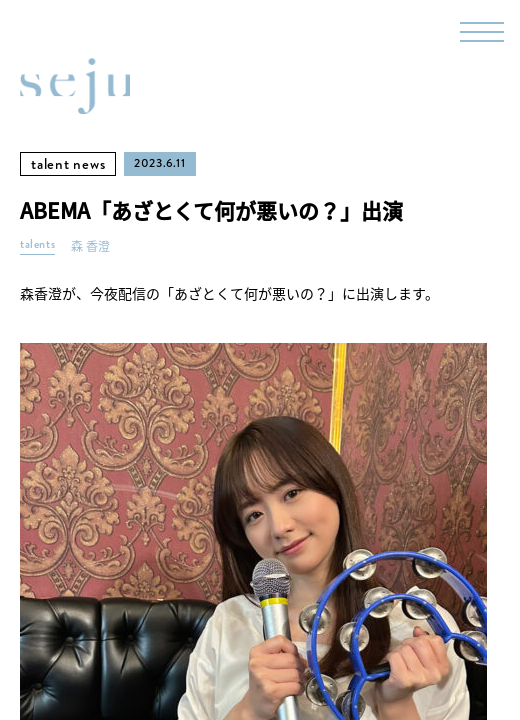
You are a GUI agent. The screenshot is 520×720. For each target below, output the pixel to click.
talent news (68, 164)
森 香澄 (90, 246)
